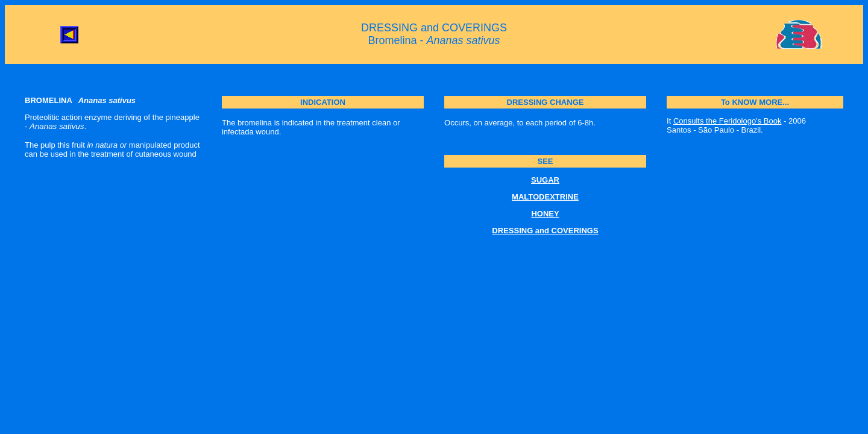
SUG (539, 180)
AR (554, 180)
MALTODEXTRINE (545, 197)
